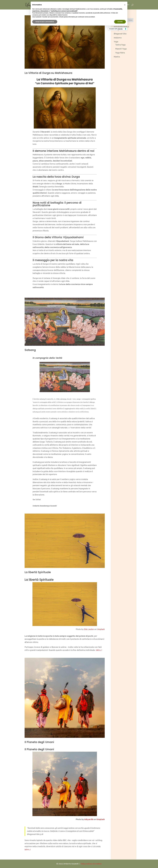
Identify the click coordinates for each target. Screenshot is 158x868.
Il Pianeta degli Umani (39, 742)
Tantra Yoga (120, 45)
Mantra (117, 57)
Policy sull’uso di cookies (91, 864)
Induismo (118, 38)
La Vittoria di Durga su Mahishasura (48, 73)
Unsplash (101, 629)
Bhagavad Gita (120, 34)
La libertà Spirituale (38, 572)
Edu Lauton (89, 629)
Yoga (116, 42)
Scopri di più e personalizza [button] (45, 22)
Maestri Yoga (121, 49)
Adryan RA (89, 819)
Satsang (30, 350)
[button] (125, 5)
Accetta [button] (120, 22)
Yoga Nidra (120, 53)
